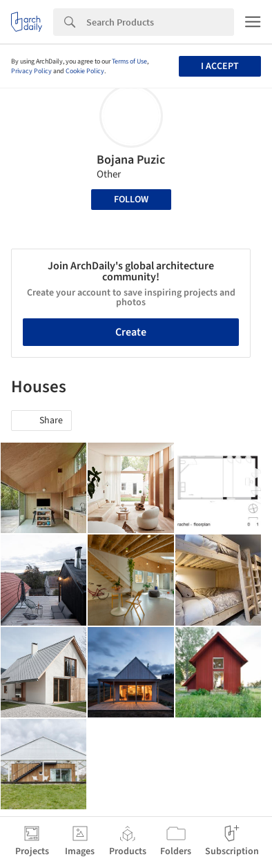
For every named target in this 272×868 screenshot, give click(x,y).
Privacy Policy (31, 71)
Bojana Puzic (131, 160)
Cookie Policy (85, 71)
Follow (131, 200)
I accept (220, 66)
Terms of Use (129, 61)
